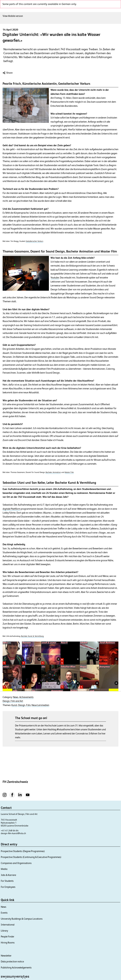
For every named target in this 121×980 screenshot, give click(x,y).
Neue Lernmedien (40, 705)
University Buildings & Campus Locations (22, 919)
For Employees (8, 887)
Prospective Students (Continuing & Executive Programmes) (31, 857)
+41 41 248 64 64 (10, 831)
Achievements (26, 697)
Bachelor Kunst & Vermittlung (32, 636)
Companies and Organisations (16, 863)
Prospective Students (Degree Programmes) (23, 851)
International (8, 925)
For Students (7, 881)
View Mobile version (13, 16)
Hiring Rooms (8, 943)
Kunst (14, 705)
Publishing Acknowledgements (16, 968)
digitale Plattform (11, 509)
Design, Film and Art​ (13, 701)
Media (4, 869)
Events (4, 913)
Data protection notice (12, 961)
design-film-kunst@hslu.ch (13, 833)
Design (22, 705)
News (16, 697)
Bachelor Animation (53, 472)
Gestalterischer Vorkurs (35, 241)
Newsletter (6, 956)
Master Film (69, 472)
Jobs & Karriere (8, 875)
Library (4, 931)
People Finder (8, 937)
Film (28, 705)
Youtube (55, 278)
